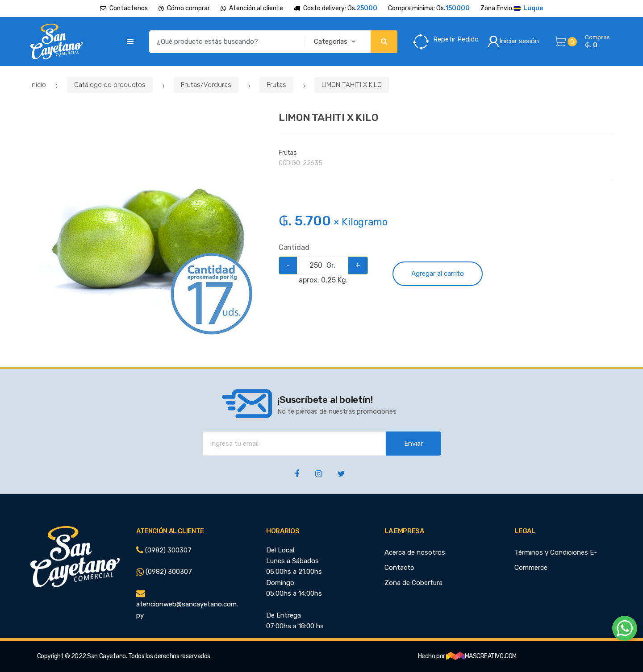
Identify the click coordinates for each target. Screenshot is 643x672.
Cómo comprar (184, 8)
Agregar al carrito (438, 274)
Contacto (399, 568)
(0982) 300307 (164, 550)
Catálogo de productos (110, 85)
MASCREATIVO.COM (481, 656)
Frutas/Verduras (206, 85)
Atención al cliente (252, 8)
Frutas (276, 85)
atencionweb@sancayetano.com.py (187, 605)
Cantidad (294, 247)
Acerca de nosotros (415, 552)
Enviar (413, 444)
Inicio (38, 85)
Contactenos (124, 8)
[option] (148, 230)
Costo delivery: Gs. (336, 8)
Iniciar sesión (513, 41)
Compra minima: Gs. (429, 8)
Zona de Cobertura (413, 583)
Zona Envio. (512, 8)
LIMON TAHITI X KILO (352, 85)
